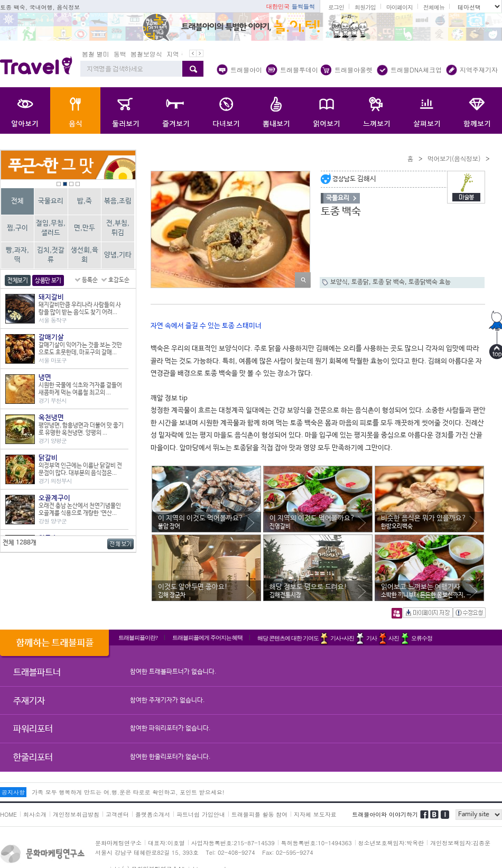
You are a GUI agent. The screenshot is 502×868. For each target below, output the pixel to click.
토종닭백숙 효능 (430, 282)
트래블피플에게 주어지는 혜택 (208, 638)
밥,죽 (85, 201)
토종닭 (360, 282)
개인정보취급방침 (76, 814)
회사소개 (35, 814)
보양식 (339, 282)
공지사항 (13, 792)
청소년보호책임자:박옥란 (391, 843)
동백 (120, 54)
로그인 (336, 7)
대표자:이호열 (166, 843)
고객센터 (117, 814)
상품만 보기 (48, 281)
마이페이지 (399, 7)
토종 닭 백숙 (389, 282)
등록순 (90, 280)
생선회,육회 (85, 255)
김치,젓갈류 (51, 255)
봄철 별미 (96, 54)
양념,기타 (118, 255)
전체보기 (18, 281)
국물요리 (51, 201)
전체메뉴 (434, 7)
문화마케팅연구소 (118, 843)
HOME (8, 814)
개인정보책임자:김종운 (460, 843)
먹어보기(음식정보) (454, 158)
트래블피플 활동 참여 (259, 814)
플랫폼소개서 (153, 814)
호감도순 (119, 280)
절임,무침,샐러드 (51, 228)
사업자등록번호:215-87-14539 (233, 843)
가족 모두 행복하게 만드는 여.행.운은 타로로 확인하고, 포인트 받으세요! (128, 792)
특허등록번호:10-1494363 (317, 843)
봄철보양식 (146, 54)
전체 (17, 201)
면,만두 (85, 228)
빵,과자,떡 (17, 255)
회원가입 (365, 7)
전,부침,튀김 (118, 228)
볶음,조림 (118, 201)
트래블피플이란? (138, 638)
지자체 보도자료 (315, 814)
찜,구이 (17, 228)
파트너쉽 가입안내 (201, 814)
